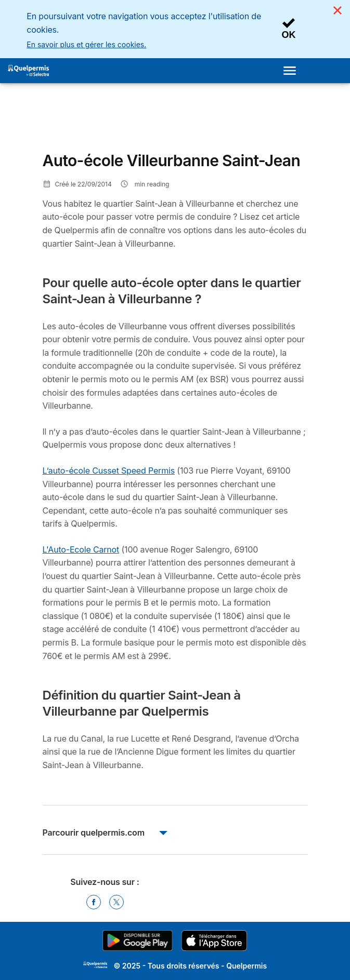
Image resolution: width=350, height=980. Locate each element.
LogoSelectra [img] (95, 965)
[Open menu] (293, 71)
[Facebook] (94, 902)
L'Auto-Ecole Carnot (81, 549)
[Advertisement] (126, 122)
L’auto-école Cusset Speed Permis (109, 471)
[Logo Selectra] (28, 71)
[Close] (338, 10)
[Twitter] (116, 902)
